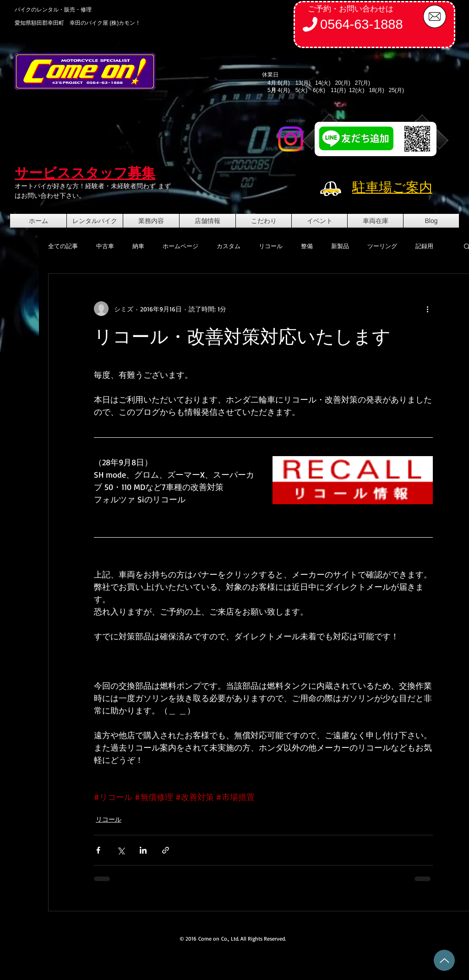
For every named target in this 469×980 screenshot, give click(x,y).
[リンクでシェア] (166, 850)
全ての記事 (63, 246)
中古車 (105, 246)
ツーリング (382, 246)
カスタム (229, 246)
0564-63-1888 (362, 24)
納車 (138, 246)
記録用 (424, 246)
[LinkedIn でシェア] (143, 850)
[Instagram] (291, 139)
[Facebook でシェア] (98, 850)
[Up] (444, 960)
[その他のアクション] (427, 309)
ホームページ (180, 246)
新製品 (340, 246)
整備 (307, 246)
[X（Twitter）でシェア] (121, 850)
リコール (271, 246)
